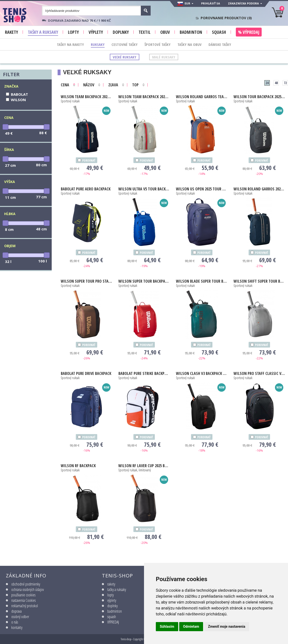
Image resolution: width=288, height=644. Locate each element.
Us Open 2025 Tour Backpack (202, 189)
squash (112, 617)
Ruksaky (98, 44)
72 (285, 83)
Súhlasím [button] (167, 626)
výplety (112, 600)
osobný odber (20, 617)
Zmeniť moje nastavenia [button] (227, 626)
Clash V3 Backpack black (202, 373)
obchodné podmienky (26, 584)
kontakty (17, 627)
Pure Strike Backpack (144, 373)
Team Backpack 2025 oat (144, 97)
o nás (15, 622)
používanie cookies (23, 595)
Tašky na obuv (190, 44)
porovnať (89, 161)
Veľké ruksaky (125, 57)
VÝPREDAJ (113, 622)
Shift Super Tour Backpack (259, 281)
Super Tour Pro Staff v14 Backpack (87, 281)
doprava (16, 611)
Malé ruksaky (164, 57)
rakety (111, 584)
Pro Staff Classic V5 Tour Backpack (259, 373)
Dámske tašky (220, 44)
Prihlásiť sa (211, 3)
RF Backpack (78, 466)
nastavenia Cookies (24, 600)
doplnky (112, 606)
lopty (111, 595)
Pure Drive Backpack (86, 373)
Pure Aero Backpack (86, 189)
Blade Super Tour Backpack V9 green (202, 281)
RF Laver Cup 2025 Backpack (144, 466)
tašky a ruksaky (117, 589)
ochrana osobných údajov (28, 589)
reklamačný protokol (25, 606)
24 (267, 83)
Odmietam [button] (191, 626)
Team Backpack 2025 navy (87, 97)
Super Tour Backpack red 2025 (144, 281)
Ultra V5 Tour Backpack (144, 189)
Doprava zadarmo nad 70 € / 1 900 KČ (79, 20)
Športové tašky (158, 44)
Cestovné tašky (125, 44)
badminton (115, 611)
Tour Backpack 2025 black (259, 97)
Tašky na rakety (70, 44)
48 (276, 83)
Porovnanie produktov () (226, 18)
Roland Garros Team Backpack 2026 (202, 97)
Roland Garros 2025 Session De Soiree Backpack (259, 189)
